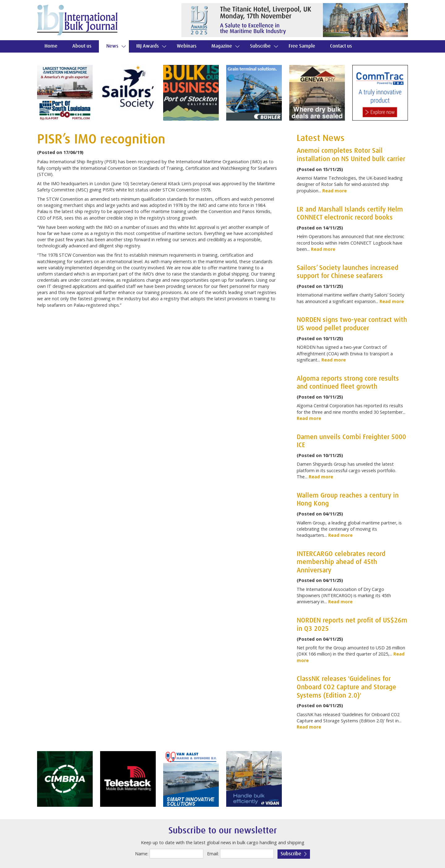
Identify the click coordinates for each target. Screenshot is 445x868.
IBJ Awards (148, 46)
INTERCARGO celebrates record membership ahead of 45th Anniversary (341, 562)
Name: (142, 854)
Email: (213, 854)
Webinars (187, 46)
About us (82, 46)
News (112, 46)
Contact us (341, 46)
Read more (335, 191)
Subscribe (260, 46)
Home (51, 46)
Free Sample (302, 46)
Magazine (222, 46)
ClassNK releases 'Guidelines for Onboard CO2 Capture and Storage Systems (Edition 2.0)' (346, 687)
